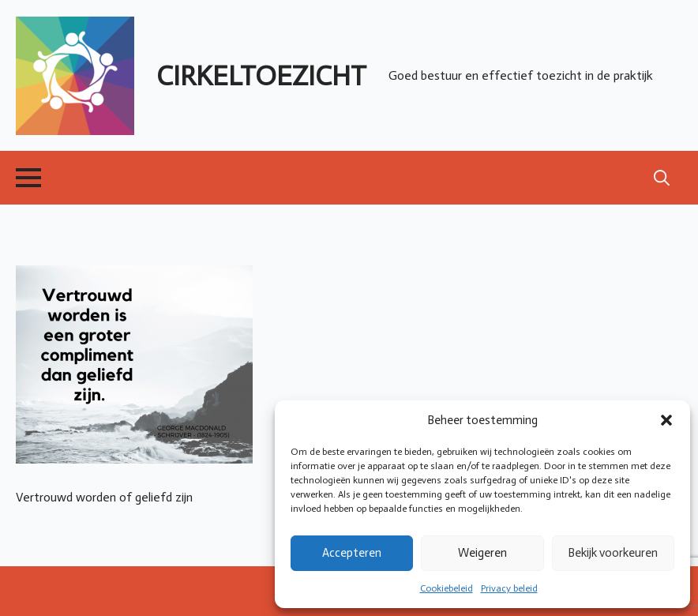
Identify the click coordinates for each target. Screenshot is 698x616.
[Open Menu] (28, 178)
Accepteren (352, 553)
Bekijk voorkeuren (613, 553)
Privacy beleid (509, 588)
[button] (666, 420)
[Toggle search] (662, 178)
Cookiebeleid (447, 588)
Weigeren (482, 553)
